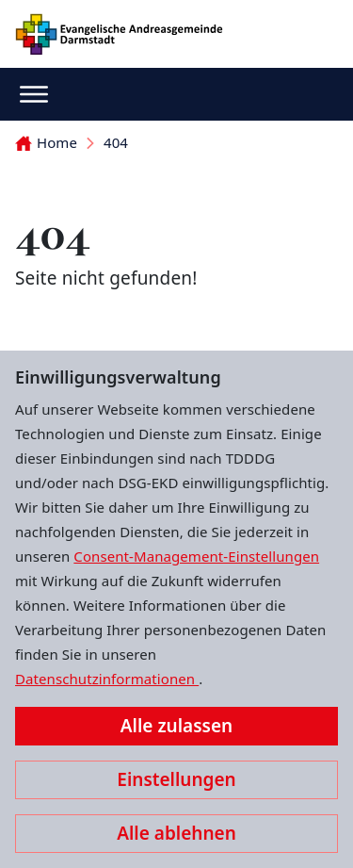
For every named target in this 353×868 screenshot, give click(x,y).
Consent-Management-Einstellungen (196, 556)
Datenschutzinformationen (107, 679)
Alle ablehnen (176, 833)
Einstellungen (176, 779)
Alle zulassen (176, 726)
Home (46, 142)
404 (116, 142)
